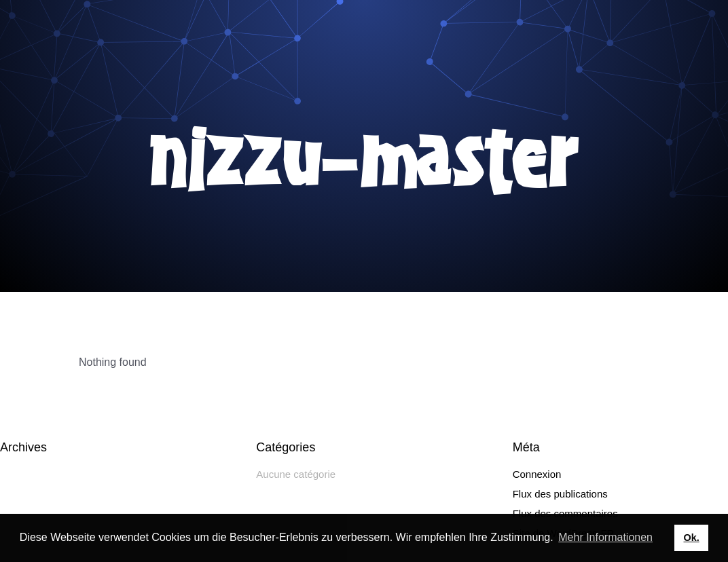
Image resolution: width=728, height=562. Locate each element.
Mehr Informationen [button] (605, 537)
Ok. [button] (691, 538)
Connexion (537, 474)
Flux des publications (560, 494)
